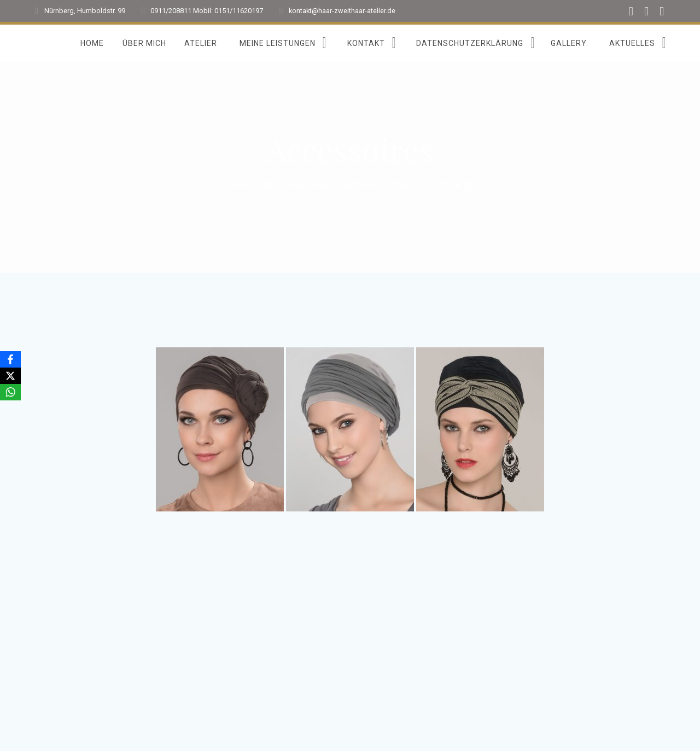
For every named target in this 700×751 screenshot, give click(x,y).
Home (92, 43)
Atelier (201, 43)
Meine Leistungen (278, 43)
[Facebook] (10, 359)
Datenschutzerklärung (470, 43)
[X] (10, 376)
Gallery (569, 43)
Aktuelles (632, 43)
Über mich (144, 43)
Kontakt (366, 43)
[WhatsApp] (10, 392)
